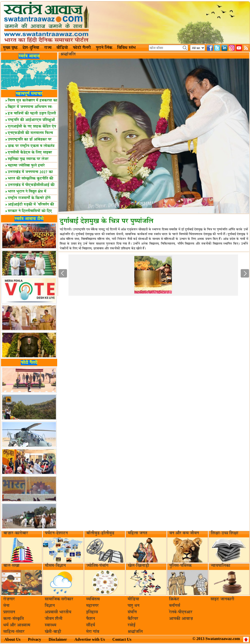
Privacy (34, 639)
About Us (12, 639)
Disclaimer (58, 639)
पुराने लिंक (104, 48)
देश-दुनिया (31, 48)
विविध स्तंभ (126, 48)
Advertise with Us (90, 639)
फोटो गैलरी (82, 48)
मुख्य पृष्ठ (10, 48)
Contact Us (122, 639)
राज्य (48, 48)
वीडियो (62, 48)
